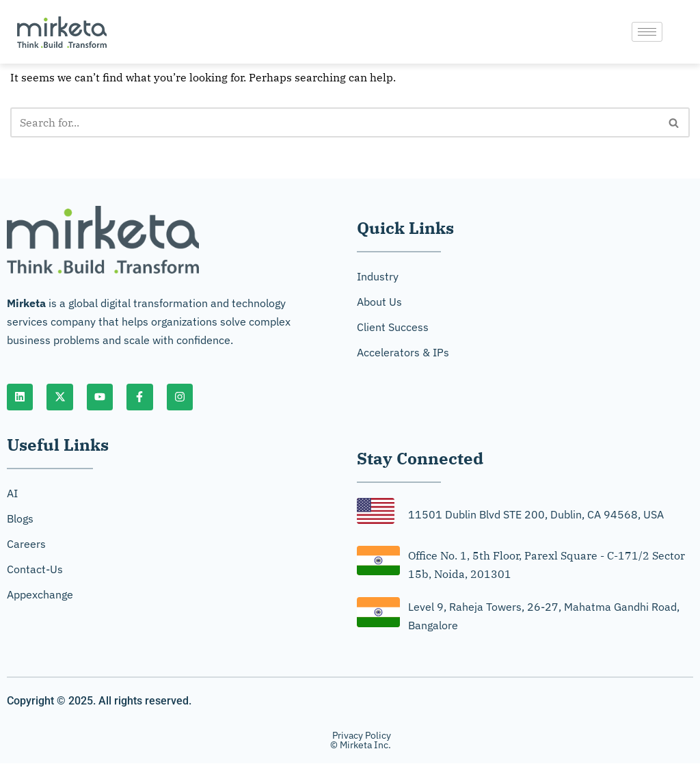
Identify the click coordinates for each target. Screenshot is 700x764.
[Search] (335, 122)
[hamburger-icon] (647, 32)
